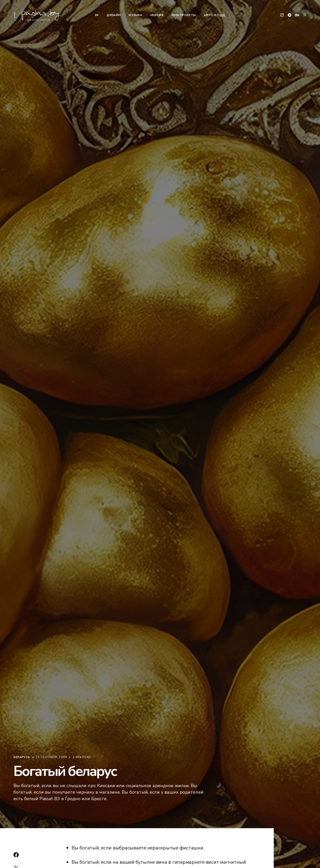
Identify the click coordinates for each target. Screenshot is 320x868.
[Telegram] (289, 15)
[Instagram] (282, 15)
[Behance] (297, 15)
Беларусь (22, 757)
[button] (16, 15)
